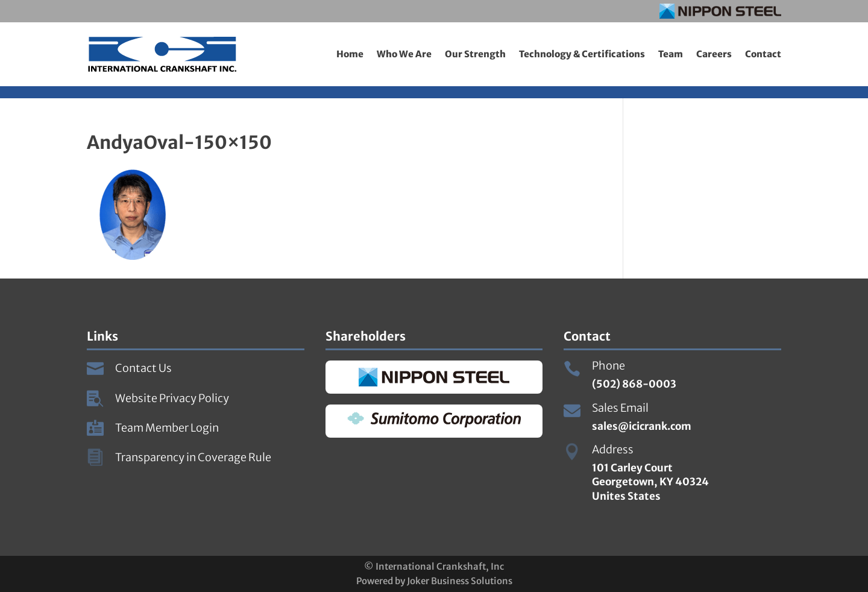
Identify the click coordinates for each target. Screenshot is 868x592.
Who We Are (404, 54)
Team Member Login (167, 428)
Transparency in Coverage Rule (193, 457)
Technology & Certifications (582, 54)
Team (671, 54)
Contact (763, 54)
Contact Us (143, 368)
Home (350, 54)
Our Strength (475, 54)
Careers (714, 54)
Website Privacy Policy (172, 398)
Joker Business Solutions (460, 581)
